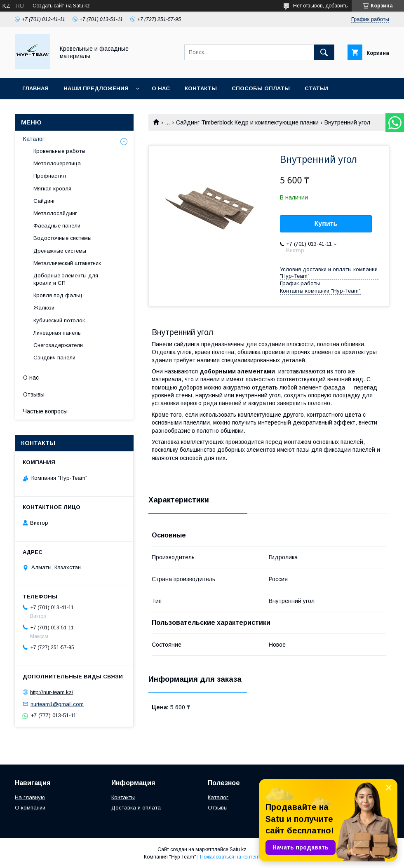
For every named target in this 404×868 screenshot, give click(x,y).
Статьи (316, 88)
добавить (336, 6)
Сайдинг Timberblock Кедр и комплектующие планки (247, 122)
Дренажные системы (60, 251)
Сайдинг (44, 201)
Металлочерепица (57, 163)
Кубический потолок (59, 320)
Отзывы (34, 394)
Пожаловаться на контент (230, 857)
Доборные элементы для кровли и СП (66, 279)
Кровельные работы (59, 151)
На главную (30, 797)
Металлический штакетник (67, 263)
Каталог (34, 139)
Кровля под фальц (58, 295)
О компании (30, 808)
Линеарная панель (57, 333)
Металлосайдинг (55, 213)
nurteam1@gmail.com (57, 704)
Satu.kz (238, 849)
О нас (161, 88)
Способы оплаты (261, 88)
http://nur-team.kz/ (52, 692)
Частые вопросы (45, 411)
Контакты (201, 88)
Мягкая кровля (52, 189)
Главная (35, 88)
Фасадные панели (57, 226)
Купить (326, 224)
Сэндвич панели (54, 358)
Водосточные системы (62, 238)
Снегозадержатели (58, 345)
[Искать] (324, 52)
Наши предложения (96, 88)
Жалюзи (44, 308)
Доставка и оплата (136, 808)
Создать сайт (48, 6)
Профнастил (50, 176)
